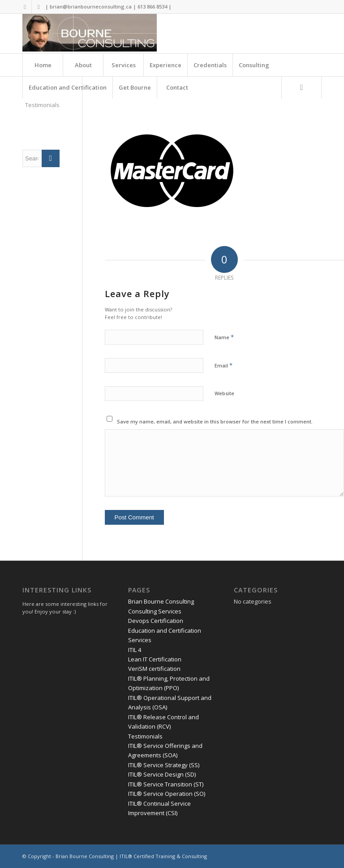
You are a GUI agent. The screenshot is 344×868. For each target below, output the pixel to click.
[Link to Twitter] (25, 7)
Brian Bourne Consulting (161, 601)
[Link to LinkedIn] (39, 7)
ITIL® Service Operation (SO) (167, 794)
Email (224, 365)
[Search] (301, 87)
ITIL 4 (135, 650)
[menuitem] (43, 65)
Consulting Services (155, 611)
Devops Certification (156, 621)
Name (224, 337)
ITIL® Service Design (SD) (162, 774)
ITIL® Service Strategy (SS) (164, 765)
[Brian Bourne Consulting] (90, 34)
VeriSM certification (154, 669)
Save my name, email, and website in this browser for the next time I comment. (215, 421)
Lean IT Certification (155, 659)
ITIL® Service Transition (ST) (166, 784)
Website (224, 393)
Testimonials (42, 105)
